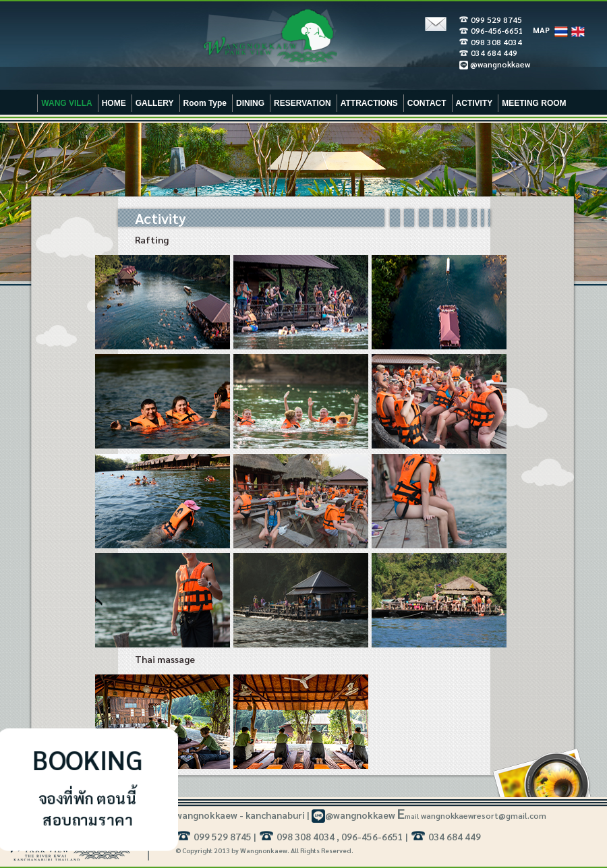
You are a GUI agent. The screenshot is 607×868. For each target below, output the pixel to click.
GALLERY (155, 103)
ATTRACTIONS (369, 103)
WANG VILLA (66, 103)
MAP (541, 30)
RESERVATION (302, 103)
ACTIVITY (474, 103)
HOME (114, 103)
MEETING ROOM (534, 103)
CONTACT (427, 103)
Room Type (205, 103)
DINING (250, 103)
